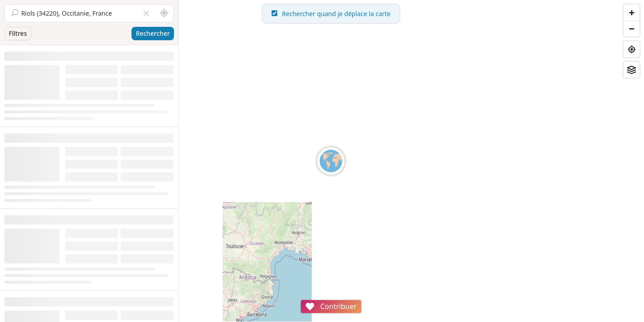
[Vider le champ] (146, 13)
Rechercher (153, 33)
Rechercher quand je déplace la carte (411, 14)
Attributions (241, 317)
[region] (411, 161)
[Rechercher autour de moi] (164, 13)
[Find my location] (631, 49)
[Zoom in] (631, 13)
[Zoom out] (631, 29)
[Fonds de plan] (631, 70)
